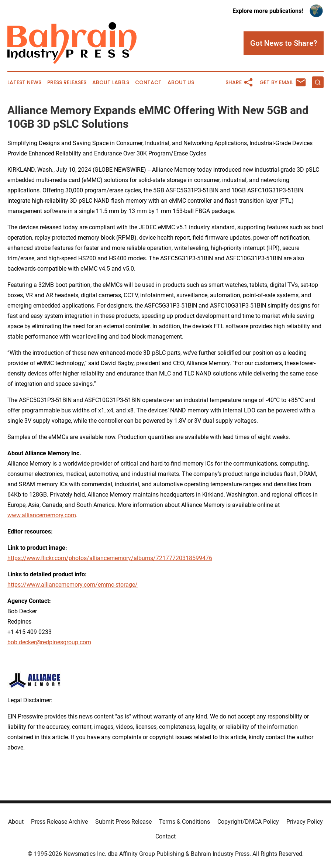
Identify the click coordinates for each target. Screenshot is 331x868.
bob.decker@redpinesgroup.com (49, 642)
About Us (181, 83)
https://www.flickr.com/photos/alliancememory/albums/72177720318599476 (110, 558)
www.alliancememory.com (42, 515)
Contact (148, 83)
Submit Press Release (123, 822)
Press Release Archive (59, 822)
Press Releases (67, 83)
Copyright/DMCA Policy (248, 822)
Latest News (24, 83)
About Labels (111, 83)
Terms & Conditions (185, 822)
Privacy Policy (305, 822)
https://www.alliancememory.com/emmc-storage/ (73, 585)
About (16, 822)
